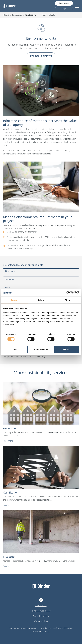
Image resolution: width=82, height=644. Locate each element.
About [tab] (68, 300)
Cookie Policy (41, 606)
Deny (15, 349)
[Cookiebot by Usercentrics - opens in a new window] (68, 293)
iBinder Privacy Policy (41, 611)
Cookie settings (41, 621)
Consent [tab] (14, 300)
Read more (8, 441)
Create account (64, 3)
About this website (41, 616)
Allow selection (41, 349)
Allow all (67, 349)
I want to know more (41, 56)
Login (64, 9)
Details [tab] (41, 300)
